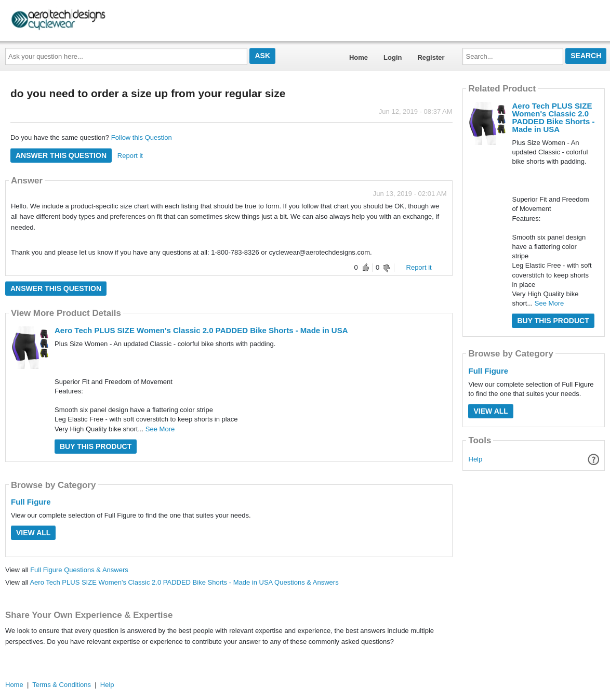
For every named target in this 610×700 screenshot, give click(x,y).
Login (393, 57)
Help (476, 459)
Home (359, 57)
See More (160, 429)
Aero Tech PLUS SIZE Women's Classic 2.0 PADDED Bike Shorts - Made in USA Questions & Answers (184, 582)
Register (431, 57)
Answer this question (61, 155)
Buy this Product (96, 446)
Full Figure (31, 502)
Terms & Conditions (62, 685)
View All (33, 533)
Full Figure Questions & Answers (79, 570)
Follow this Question (142, 137)
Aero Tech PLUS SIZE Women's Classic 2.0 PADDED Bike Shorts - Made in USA (201, 330)
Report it (130, 156)
